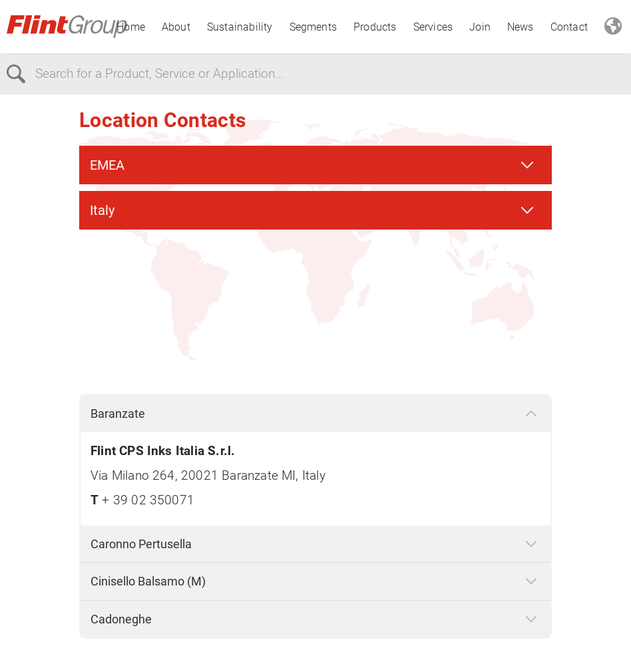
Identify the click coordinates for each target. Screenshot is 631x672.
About (176, 27)
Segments (314, 27)
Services (433, 27)
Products (375, 27)
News (521, 27)
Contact (569, 27)
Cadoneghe (121, 619)
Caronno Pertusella (141, 544)
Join (480, 27)
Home (131, 27)
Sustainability (240, 27)
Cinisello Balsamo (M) (148, 581)
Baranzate (118, 414)
